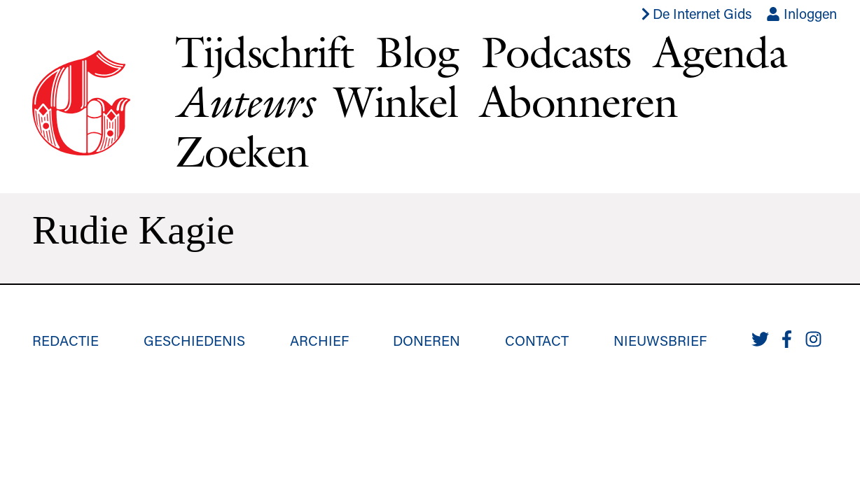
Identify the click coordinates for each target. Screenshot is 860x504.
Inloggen (802, 13)
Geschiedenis (194, 340)
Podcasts (556, 51)
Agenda (720, 51)
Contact (537, 340)
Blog (417, 51)
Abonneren (578, 101)
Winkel (396, 101)
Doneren (426, 340)
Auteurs (243, 101)
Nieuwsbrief (660, 340)
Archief (319, 340)
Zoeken (242, 151)
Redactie (65, 340)
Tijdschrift (264, 51)
